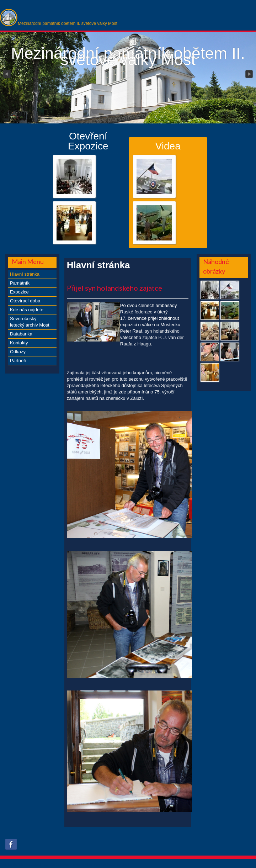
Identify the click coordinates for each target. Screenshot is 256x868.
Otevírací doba (25, 301)
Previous (6, 74)
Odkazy (18, 352)
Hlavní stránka (25, 274)
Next (250, 74)
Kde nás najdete (27, 310)
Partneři (18, 361)
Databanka (21, 334)
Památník (20, 283)
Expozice (19, 292)
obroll (126, 864)
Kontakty (19, 343)
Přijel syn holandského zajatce (115, 288)
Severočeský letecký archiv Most (30, 322)
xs (105, 864)
